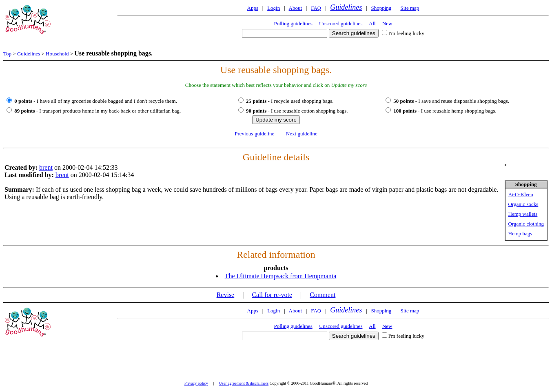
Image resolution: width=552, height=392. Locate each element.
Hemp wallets (523, 214)
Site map (410, 8)
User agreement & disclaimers (244, 383)
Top (7, 54)
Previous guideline (254, 134)
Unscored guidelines (341, 23)
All (372, 23)
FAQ (316, 8)
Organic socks (523, 204)
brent (46, 167)
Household (57, 54)
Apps (253, 8)
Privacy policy (196, 383)
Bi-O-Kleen (521, 194)
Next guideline (302, 134)
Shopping (381, 8)
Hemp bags (520, 234)
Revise (226, 295)
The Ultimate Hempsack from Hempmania (281, 276)
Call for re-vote (272, 295)
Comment (323, 295)
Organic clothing (526, 224)
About (296, 8)
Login (274, 8)
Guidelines (346, 7)
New (387, 23)
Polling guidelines (293, 23)
